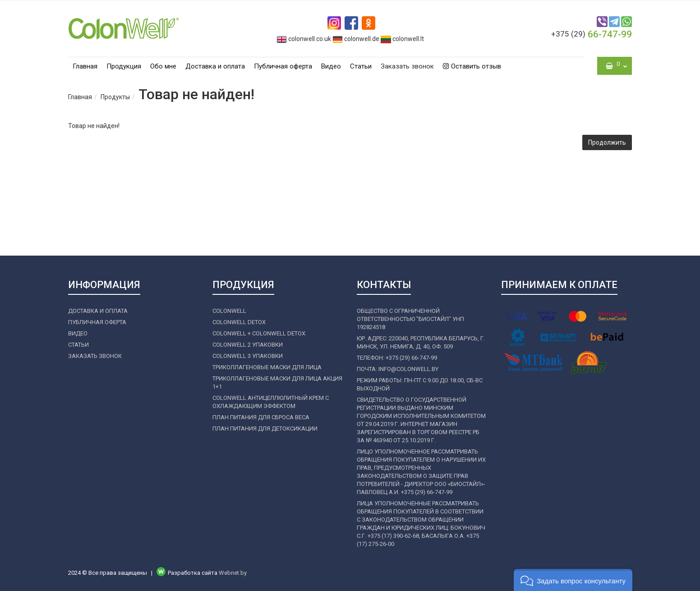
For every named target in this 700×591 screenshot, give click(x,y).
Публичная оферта (283, 66)
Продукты (115, 97)
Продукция (124, 66)
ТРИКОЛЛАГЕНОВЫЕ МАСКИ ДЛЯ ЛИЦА (267, 367)
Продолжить (607, 142)
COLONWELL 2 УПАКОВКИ (248, 345)
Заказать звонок (407, 66)
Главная (85, 66)
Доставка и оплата (215, 66)
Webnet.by (233, 573)
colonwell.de (356, 39)
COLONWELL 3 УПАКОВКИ (248, 356)
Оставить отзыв (472, 66)
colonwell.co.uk (304, 39)
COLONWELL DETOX (239, 322)
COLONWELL (229, 311)
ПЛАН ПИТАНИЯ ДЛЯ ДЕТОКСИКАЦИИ (265, 428)
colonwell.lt (402, 39)
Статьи (361, 66)
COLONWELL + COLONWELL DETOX (259, 333)
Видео (331, 66)
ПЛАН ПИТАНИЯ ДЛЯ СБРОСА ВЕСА (261, 417)
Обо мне (163, 66)
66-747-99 (592, 34)
